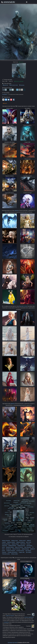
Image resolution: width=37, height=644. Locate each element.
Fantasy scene (14, 541)
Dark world (23, 544)
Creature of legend (11, 551)
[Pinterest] (11, 100)
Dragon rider (22, 552)
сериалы (16, 210)
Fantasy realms (14, 554)
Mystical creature (11, 542)
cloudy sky (6, 622)
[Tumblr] (14, 100)
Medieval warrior (21, 546)
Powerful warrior (20, 551)
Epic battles (29, 552)
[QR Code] (3, 100)
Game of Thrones (19, 547)
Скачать (21, 62)
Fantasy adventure (6, 544)
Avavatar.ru (5, 94)
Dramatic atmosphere (12, 552)
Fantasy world (22, 541)
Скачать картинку (19, 81)
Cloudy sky (8, 549)
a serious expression (29, 617)
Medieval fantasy (12, 546)
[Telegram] (6, 100)
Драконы (5, 85)
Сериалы (22, 85)
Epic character (27, 547)
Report (5, 103)
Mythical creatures (20, 542)
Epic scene (29, 542)
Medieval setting (10, 547)
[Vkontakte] (9, 100)
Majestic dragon (15, 544)
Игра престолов (14, 85)
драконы (13, 404)
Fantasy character (6, 541)
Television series (6, 554)
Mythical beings (25, 549)
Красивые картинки (12, 643)
